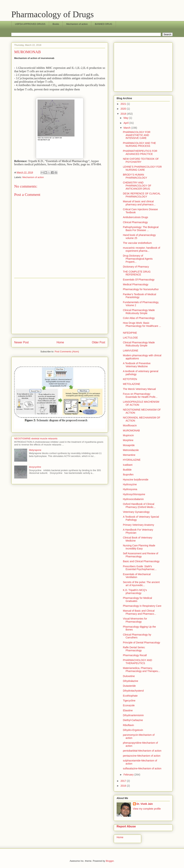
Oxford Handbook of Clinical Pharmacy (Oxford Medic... (139, 506)
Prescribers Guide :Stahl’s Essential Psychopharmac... (140, 568)
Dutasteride (129, 686)
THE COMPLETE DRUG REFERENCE (137, 273)
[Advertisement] (60, 306)
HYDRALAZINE (132, 460)
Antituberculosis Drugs (135, 217)
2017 (124, 781)
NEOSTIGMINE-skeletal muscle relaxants (36, 438)
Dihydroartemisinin (133, 715)
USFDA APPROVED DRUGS (30, 24)
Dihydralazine (131, 681)
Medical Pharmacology (136, 284)
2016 (124, 786)
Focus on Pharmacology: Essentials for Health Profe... (140, 395)
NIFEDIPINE (130, 333)
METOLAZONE (132, 384)
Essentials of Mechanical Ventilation (137, 576)
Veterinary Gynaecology (136, 512)
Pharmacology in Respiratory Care (142, 606)
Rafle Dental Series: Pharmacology (134, 649)
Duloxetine (129, 676)
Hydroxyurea (130, 489)
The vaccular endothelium (137, 243)
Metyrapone (35, 450)
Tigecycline (129, 701)
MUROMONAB (131, 430)
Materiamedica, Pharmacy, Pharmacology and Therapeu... (142, 670)
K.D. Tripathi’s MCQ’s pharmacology (135, 592)
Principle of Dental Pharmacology (142, 643)
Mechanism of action (77, 24)
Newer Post (21, 342)
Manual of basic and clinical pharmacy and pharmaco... (139, 203)
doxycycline (35, 467)
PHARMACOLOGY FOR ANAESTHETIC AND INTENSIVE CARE (137, 135)
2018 (124, 114)
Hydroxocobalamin (133, 499)
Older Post (98, 342)
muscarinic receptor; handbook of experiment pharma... (142, 249)
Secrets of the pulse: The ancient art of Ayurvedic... (141, 584)
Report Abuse (126, 826)
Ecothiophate (130, 696)
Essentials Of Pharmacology (139, 280)
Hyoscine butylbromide (136, 480)
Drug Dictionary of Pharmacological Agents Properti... (138, 259)
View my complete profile (147, 809)
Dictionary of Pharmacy (136, 267)
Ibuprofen (128, 475)
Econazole (129, 705)
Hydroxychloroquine (134, 494)
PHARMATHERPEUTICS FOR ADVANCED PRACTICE (140, 152)
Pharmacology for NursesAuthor (141, 289)
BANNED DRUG (103, 24)
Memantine (129, 455)
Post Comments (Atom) (67, 352)
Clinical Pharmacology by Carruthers (137, 636)
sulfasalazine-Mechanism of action (142, 768)
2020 (124, 109)
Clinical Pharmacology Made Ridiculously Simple (139, 312)
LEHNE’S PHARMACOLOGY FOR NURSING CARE (142, 168)
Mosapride (129, 445)
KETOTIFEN (130, 379)
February (129, 775)
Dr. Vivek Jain (145, 804)
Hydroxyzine (130, 484)
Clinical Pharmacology (135, 222)
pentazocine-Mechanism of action (142, 756)
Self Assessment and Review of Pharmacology (141, 555)
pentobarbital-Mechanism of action (142, 751)
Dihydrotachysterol (133, 691)
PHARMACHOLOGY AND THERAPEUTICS (137, 662)
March (127, 128)
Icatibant (128, 465)
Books (56, 24)
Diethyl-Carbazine (133, 720)
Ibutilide (127, 470)
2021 (124, 104)
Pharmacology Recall (135, 655)
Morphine (128, 440)
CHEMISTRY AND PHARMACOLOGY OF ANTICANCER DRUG (137, 186)
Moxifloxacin (130, 425)
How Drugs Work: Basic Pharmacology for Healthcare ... (142, 324)
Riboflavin (128, 725)
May (126, 118)
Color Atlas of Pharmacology (139, 318)
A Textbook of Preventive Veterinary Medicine (137, 365)
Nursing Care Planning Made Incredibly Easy (139, 547)
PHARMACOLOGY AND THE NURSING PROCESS (139, 145)
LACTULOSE (130, 338)
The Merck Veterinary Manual (139, 389)
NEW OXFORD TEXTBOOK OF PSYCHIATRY (141, 160)
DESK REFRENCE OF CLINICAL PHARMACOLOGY (142, 195)
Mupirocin (128, 435)
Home (60, 342)
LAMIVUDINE (131, 351)
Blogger (110, 861)
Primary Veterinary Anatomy (139, 525)
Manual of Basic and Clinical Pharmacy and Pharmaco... (140, 612)
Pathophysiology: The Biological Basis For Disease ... (141, 229)
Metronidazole (131, 450)
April (126, 123)
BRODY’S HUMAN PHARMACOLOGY (135, 176)
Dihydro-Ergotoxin (133, 730)
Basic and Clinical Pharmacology (141, 561)
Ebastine (128, 710)
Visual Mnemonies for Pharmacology (135, 620)
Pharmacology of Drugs (53, 14)
